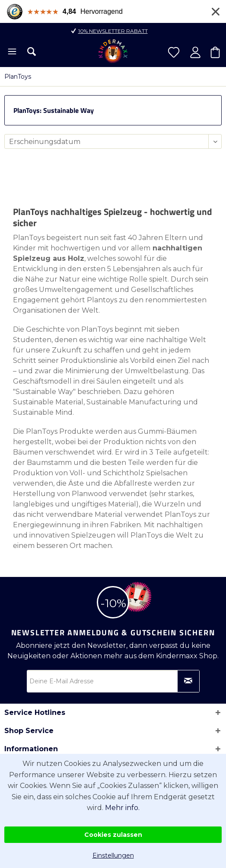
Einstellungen (113, 855)
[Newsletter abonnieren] (188, 681)
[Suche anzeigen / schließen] (32, 51)
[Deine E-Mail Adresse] (113, 681)
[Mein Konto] (195, 52)
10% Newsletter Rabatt (113, 31)
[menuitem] (11, 52)
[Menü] (11, 52)
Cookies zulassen (113, 835)
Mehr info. (122, 808)
